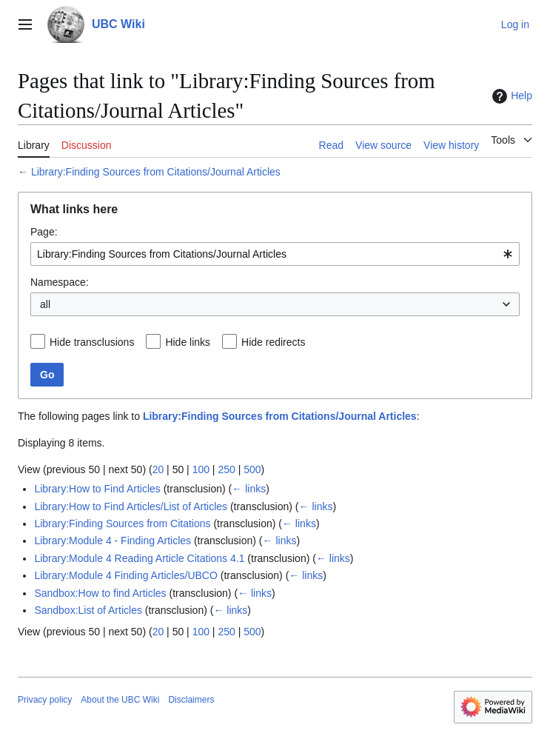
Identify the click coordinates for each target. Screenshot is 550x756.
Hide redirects (273, 342)
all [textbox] (45, 304)
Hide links (188, 342)
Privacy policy (45, 700)
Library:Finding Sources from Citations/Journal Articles (156, 172)
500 (252, 469)
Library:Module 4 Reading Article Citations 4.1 (139, 558)
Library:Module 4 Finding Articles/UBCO (125, 575)
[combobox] (275, 254)
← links (249, 489)
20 (158, 469)
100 (201, 469)
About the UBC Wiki (120, 700)
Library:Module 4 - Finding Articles (113, 541)
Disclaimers (191, 700)
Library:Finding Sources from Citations (122, 523)
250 (226, 469)
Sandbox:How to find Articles (100, 593)
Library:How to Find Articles (97, 489)
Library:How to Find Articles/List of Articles (131, 506)
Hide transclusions (92, 342)
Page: (44, 232)
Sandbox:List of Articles (88, 610)
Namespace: (60, 282)
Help (510, 96)
